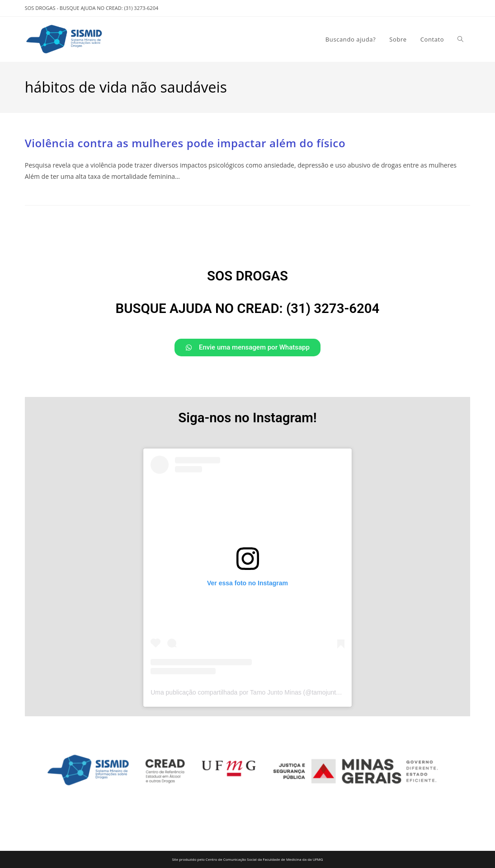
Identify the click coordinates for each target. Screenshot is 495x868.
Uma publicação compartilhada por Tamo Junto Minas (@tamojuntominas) (255, 692)
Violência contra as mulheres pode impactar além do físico (185, 143)
